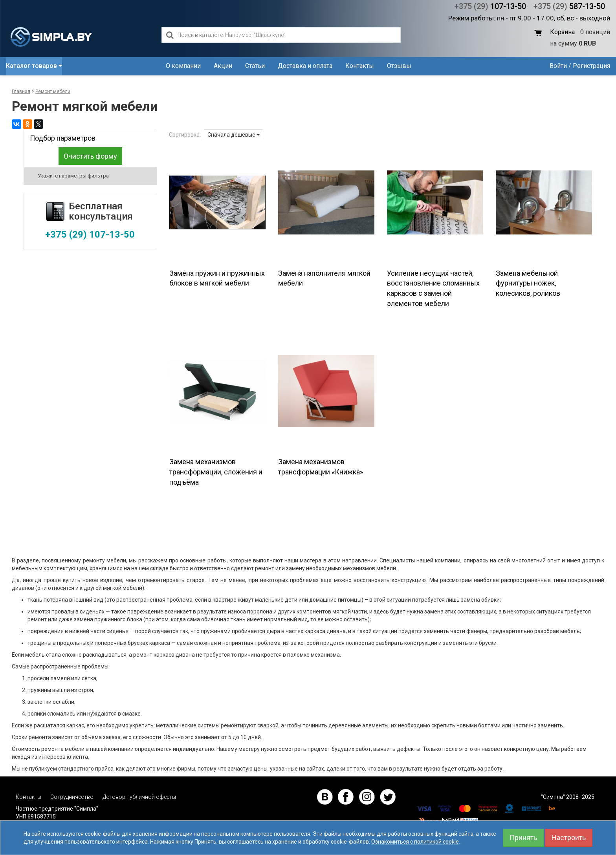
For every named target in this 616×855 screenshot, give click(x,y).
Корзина (562, 32)
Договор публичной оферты (139, 797)
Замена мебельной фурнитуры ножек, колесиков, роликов (528, 283)
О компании (183, 66)
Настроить (569, 838)
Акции (223, 66)
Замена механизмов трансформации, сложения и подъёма (216, 472)
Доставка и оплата (305, 66)
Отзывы (399, 66)
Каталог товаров (34, 66)
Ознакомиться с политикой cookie (415, 842)
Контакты (360, 66)
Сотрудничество (72, 797)
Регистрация (591, 66)
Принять (523, 838)
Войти (558, 66)
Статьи (255, 66)
